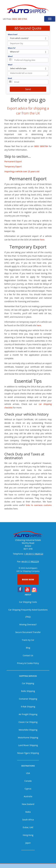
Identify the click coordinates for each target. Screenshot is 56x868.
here (42, 240)
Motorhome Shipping (28, 738)
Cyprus (28, 789)
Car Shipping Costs (28, 602)
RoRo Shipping (28, 691)
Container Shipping (28, 699)
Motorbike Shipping (28, 730)
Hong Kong (28, 835)
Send (28, 89)
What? (10, 65)
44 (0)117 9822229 (30, 562)
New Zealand (28, 804)
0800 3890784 (41, 146)
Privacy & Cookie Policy (28, 663)
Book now (28, 579)
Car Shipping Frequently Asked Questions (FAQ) (28, 613)
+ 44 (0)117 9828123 (34, 554)
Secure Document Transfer (28, 632)
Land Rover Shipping (28, 745)
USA (28, 773)
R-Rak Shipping (28, 707)
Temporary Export (13, 166)
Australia (28, 796)
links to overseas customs (39, 505)
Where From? (13, 34)
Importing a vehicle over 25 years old (22, 171)
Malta (28, 812)
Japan (28, 843)
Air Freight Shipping (28, 714)
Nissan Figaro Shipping (28, 753)
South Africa (28, 820)
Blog (28, 648)
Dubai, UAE (28, 827)
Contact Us (28, 655)
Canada (28, 781)
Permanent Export (13, 161)
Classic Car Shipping (28, 722)
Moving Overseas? (28, 624)
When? (10, 56)
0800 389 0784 (20, 19)
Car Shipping (28, 683)
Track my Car (28, 640)
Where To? (12, 48)
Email (10, 78)
